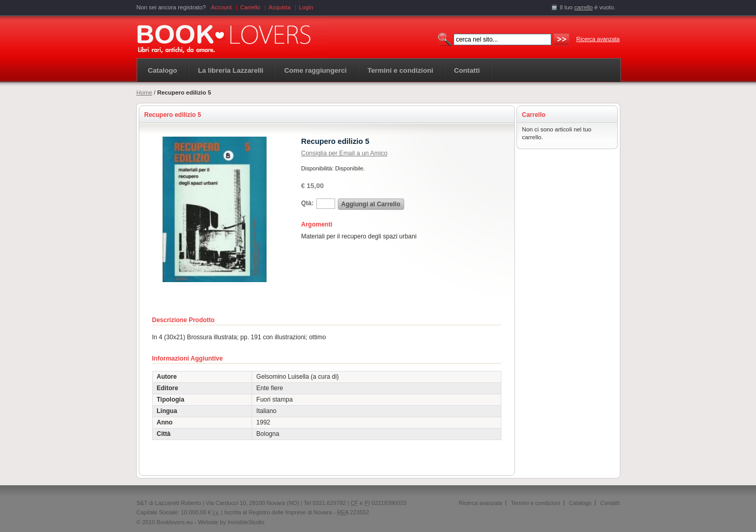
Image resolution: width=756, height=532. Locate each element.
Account (221, 7)
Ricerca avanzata (598, 39)
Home (144, 92)
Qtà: (308, 203)
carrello (583, 7)
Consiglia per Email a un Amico (344, 153)
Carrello (250, 7)
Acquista (280, 7)
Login (306, 7)
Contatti (610, 503)
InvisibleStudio (246, 522)
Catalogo (163, 70)
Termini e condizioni (535, 503)
